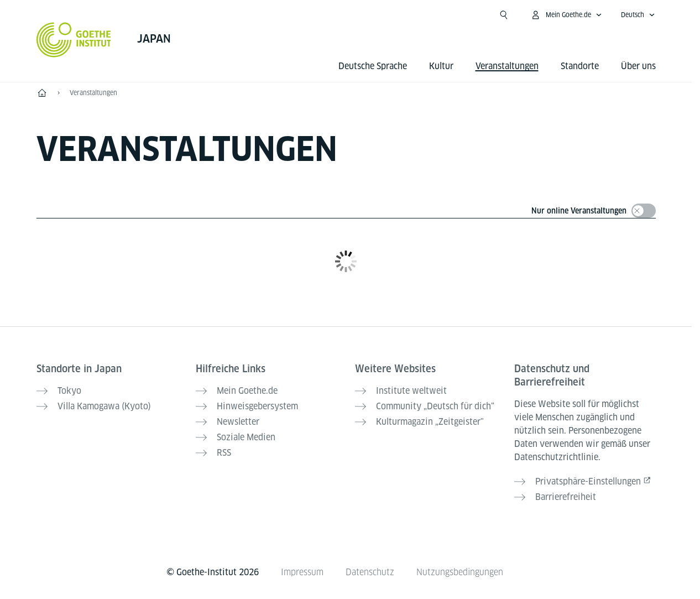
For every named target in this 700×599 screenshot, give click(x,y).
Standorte (580, 66)
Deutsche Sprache (373, 66)
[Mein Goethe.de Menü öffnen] (566, 15)
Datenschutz (370, 572)
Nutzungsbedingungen (460, 572)
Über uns (638, 66)
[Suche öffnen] (504, 15)
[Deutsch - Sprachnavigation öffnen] (638, 15)
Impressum (302, 572)
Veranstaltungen (93, 93)
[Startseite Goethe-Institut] (74, 40)
